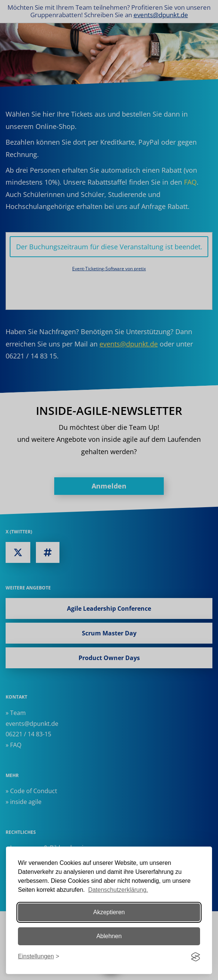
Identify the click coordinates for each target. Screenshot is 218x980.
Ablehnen (109, 936)
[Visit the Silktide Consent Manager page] (196, 957)
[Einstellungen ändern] (39, 957)
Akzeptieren (109, 912)
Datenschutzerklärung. (118, 890)
